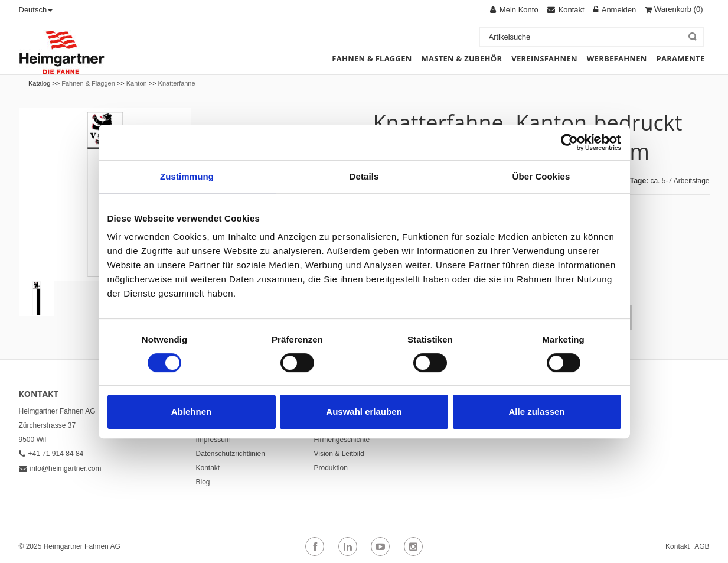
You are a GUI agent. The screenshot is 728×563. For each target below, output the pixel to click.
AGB (702, 546)
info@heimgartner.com (60, 468)
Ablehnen (191, 411)
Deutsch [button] (36, 10)
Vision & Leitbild (339, 454)
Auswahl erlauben (364, 411)
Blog (203, 482)
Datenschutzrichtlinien (231, 454)
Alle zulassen (536, 411)
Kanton (137, 83)
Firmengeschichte (342, 440)
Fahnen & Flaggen (88, 83)
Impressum (213, 440)
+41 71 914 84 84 (51, 454)
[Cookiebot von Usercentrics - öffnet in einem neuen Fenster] (569, 142)
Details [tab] (364, 176)
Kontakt (208, 468)
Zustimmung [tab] (187, 176)
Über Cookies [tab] (541, 176)
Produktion (331, 468)
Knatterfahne (177, 83)
